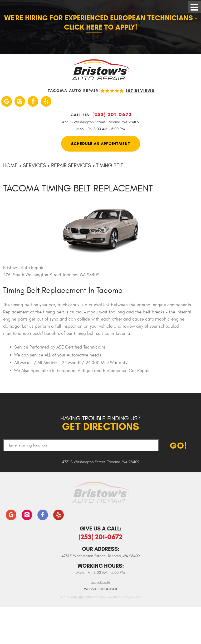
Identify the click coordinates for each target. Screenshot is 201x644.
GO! (178, 446)
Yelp (46, 101)
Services (34, 165)
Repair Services (71, 165)
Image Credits (101, 582)
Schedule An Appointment (101, 144)
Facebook (33, 101)
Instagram (20, 101)
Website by (101, 589)
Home (10, 165)
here (94, 27)
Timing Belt (110, 165)
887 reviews (140, 91)
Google (7, 101)
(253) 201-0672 (101, 537)
